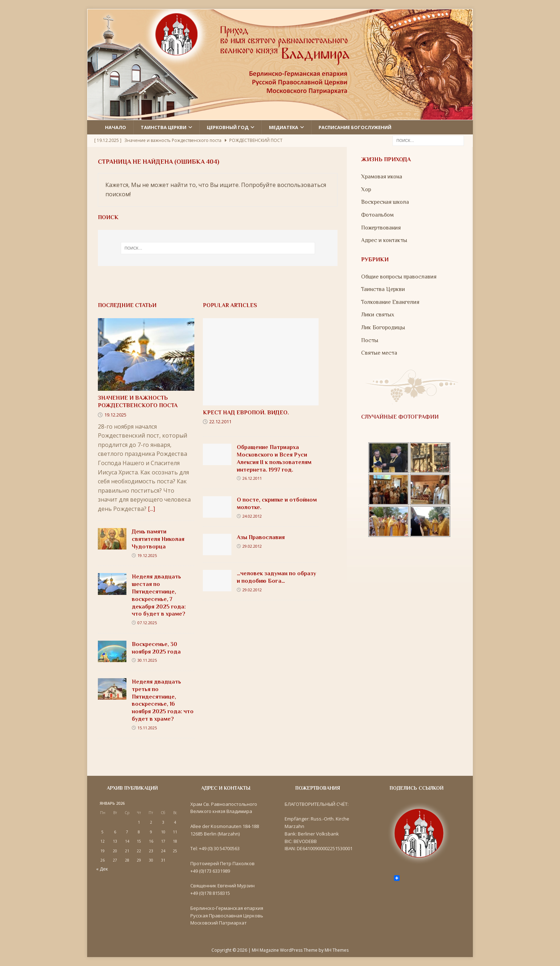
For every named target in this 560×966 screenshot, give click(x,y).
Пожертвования (381, 228)
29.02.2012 (252, 546)
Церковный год (228, 127)
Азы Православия (261, 537)
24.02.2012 (252, 516)
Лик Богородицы (383, 327)
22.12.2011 (220, 422)
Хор (366, 189)
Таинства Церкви (383, 289)
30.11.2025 (147, 660)
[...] (151, 509)
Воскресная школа (385, 202)
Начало (116, 127)
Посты (370, 340)
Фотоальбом (377, 215)
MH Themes (337, 950)
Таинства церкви (164, 127)
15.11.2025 (147, 728)
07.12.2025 (147, 623)
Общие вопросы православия (399, 277)
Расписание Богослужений (355, 127)
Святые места (379, 353)
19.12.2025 (115, 415)
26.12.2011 (252, 478)
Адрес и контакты (384, 240)
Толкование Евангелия (390, 302)
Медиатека (284, 127)
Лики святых (378, 315)
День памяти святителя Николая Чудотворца (158, 539)
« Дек (102, 869)
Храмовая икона (382, 177)
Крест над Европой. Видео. (246, 413)
